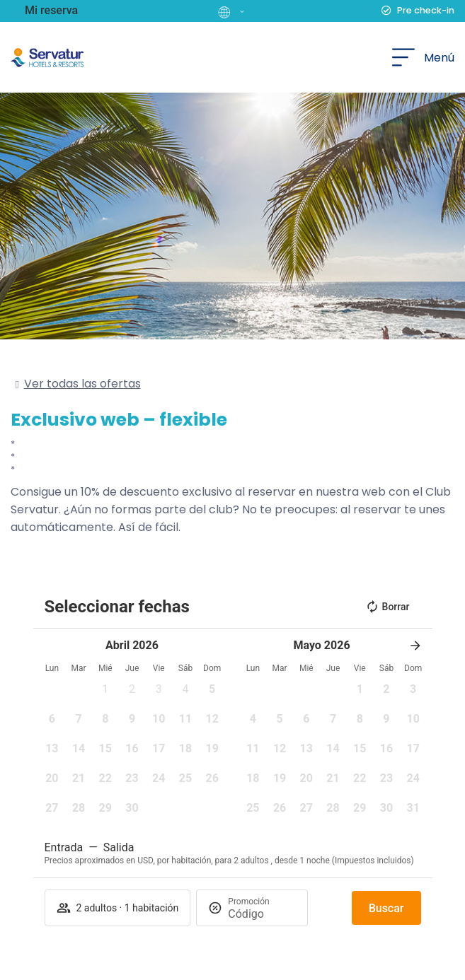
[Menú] (403, 57)
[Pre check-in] (386, 11)
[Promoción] (262, 914)
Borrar (387, 607)
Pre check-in (426, 10)
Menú (439, 58)
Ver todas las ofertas (82, 384)
